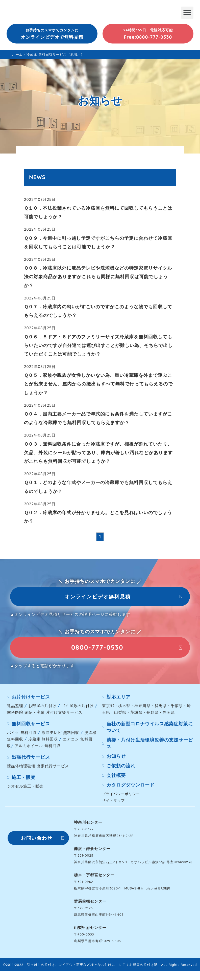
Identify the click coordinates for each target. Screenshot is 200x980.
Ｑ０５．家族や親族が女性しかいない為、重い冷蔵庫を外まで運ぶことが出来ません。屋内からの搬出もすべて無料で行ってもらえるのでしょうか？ (98, 384)
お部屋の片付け (42, 708)
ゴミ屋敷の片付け (78, 708)
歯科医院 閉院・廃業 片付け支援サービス (45, 715)
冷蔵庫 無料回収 (43, 741)
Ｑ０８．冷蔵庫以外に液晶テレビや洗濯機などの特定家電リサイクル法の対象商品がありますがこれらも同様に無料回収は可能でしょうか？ (98, 277)
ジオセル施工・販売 (25, 788)
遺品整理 (15, 708)
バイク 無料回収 (22, 735)
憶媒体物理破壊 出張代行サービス (38, 768)
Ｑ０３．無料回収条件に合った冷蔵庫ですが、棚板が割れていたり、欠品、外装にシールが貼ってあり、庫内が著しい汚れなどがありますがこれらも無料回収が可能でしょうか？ (98, 453)
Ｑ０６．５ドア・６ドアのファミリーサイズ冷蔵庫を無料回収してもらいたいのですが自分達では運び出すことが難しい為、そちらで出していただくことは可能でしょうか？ (98, 345)
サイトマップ (113, 803)
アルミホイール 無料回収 (37, 748)
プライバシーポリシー (121, 796)
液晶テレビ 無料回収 (60, 735)
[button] (187, 13)
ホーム (17, 54)
